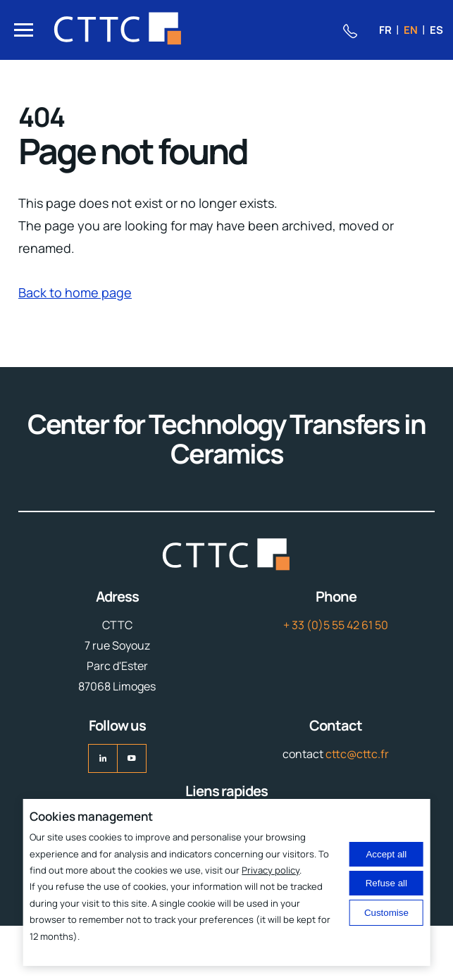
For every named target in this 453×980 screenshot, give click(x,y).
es (436, 30)
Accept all (386, 854)
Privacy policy (271, 870)
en (411, 30)
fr (385, 30)
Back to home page (75, 292)
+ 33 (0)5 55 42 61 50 (336, 625)
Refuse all (386, 883)
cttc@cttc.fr (357, 754)
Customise (386, 913)
